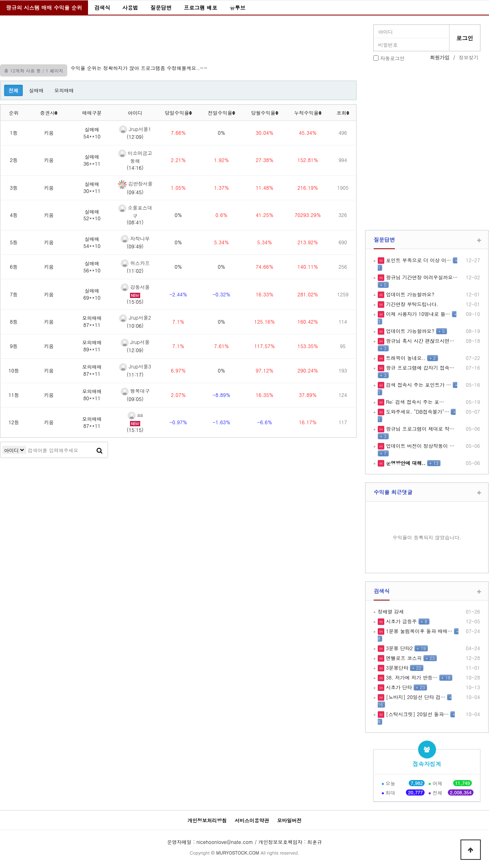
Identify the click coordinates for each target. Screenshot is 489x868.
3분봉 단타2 (399, 648)
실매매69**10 (92, 294)
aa (135, 415)
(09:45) (135, 192)
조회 (343, 113)
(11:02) (135, 271)
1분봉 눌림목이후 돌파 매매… (418, 631)
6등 (14, 266)
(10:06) (135, 325)
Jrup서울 (135, 342)
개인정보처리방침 (207, 820)
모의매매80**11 (92, 395)
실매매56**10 (92, 267)
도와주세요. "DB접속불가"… (417, 411)
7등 (14, 294)
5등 (14, 242)
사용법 (130, 8)
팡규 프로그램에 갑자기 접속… (419, 367)
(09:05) (135, 399)
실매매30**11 (92, 187)
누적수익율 (308, 113)
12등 (14, 422)
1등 (14, 133)
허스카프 (135, 263)
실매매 (36, 90)
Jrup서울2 (135, 317)
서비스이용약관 (252, 820)
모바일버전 (289, 820)
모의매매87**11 (92, 321)
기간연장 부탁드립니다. (411, 304)
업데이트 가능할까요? (409, 294)
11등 (14, 395)
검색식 (102, 8)
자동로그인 (392, 58)
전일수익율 (221, 113)
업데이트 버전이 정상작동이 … (419, 446)
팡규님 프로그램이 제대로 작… (419, 429)
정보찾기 (469, 57)
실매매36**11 (92, 160)
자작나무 (135, 238)
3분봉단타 (396, 667)
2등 (14, 160)
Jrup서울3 (135, 366)
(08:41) (135, 222)
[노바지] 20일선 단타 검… (415, 697)
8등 (14, 321)
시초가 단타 (398, 687)
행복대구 (135, 391)
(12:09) (135, 137)
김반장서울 (135, 183)
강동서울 (135, 287)
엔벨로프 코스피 (403, 658)
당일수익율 (178, 113)
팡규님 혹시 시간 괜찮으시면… (419, 341)
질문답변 (161, 8)
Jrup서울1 (135, 129)
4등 (14, 215)
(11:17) (135, 374)
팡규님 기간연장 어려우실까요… (421, 277)
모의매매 (64, 90)
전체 (13, 90)
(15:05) (135, 301)
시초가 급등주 (401, 621)
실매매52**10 (92, 215)
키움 (49, 133)
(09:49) (135, 246)
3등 (14, 187)
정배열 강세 (391, 611)
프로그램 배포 (200, 8)
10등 (14, 370)
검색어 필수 (14, 450)
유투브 (237, 8)
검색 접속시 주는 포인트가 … (418, 385)
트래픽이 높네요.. (405, 358)
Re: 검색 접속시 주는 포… (414, 402)
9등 (14, 346)
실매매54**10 (92, 133)
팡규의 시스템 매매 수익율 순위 (44, 8)
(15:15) (135, 430)
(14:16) (135, 168)
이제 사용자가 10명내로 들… (417, 314)
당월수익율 (265, 113)
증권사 (49, 113)
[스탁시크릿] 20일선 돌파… (416, 714)
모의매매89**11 (92, 346)
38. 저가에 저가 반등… (411, 677)
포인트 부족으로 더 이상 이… (418, 260)
